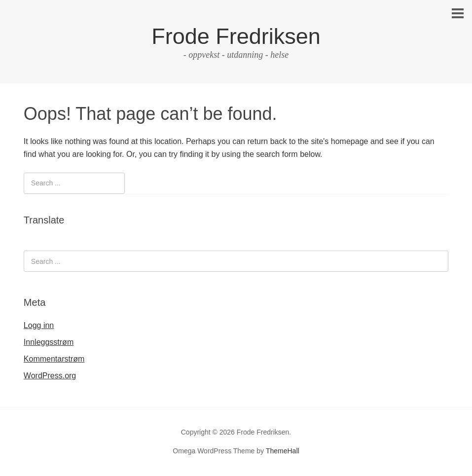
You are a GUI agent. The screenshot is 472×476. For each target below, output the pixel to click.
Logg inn (39, 325)
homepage (350, 141)
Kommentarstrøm (54, 359)
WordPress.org (50, 376)
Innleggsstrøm (49, 342)
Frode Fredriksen (236, 36)
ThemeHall (283, 451)
